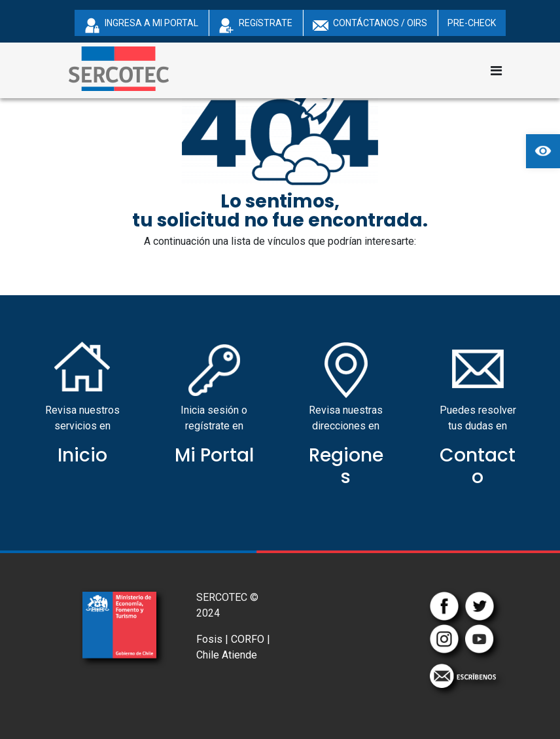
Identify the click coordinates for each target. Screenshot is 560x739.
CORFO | (251, 639)
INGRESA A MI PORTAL (141, 26)
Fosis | (212, 639)
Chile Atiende (227, 655)
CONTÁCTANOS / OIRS (370, 26)
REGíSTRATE (255, 26)
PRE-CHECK (472, 23)
